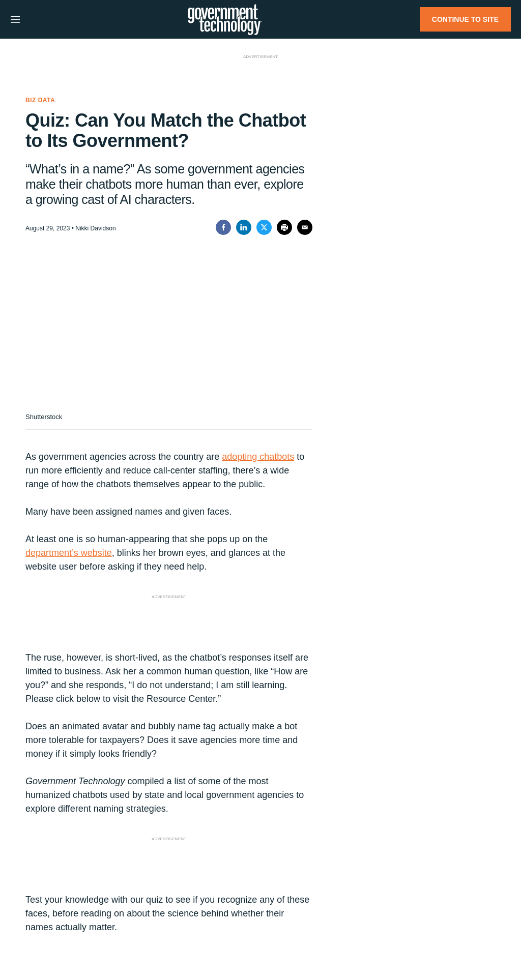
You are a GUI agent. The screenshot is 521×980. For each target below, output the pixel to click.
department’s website (69, 553)
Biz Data (40, 100)
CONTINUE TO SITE (465, 19)
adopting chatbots (258, 457)
